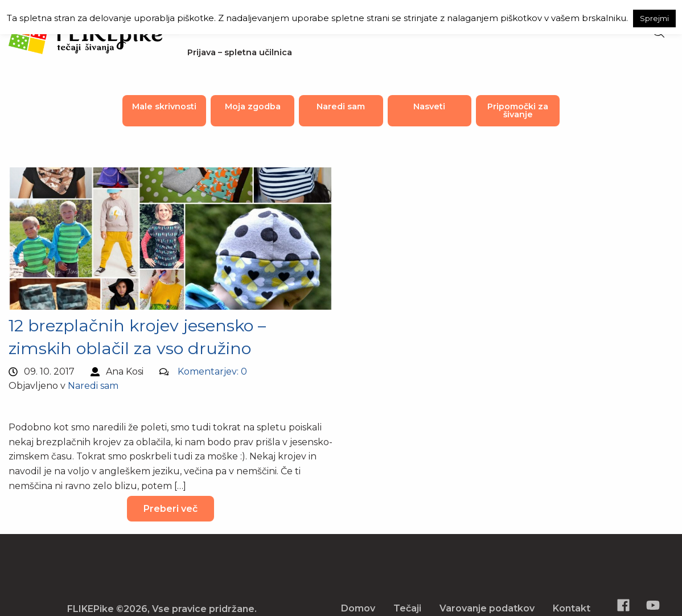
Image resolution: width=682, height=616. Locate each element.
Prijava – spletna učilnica (240, 52)
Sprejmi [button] (654, 18)
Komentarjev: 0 (212, 371)
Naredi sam (341, 106)
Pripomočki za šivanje (518, 110)
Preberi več (170, 509)
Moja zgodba (253, 106)
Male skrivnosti (164, 106)
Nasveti (429, 106)
